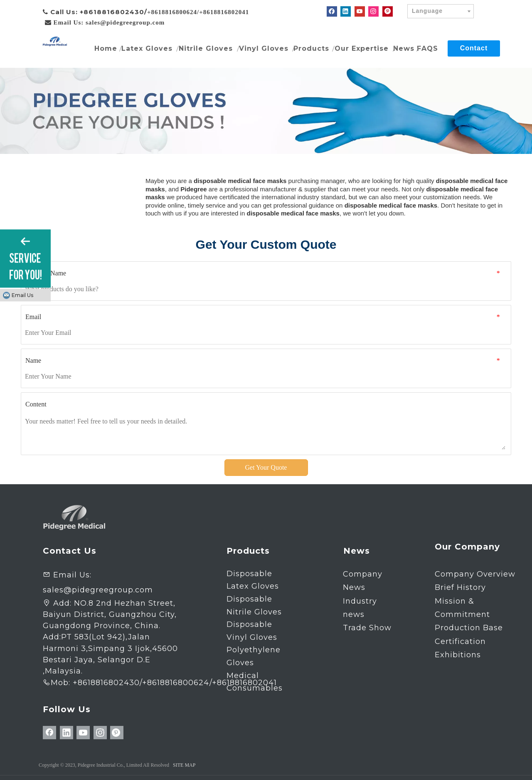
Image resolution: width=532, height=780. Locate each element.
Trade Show (367, 628)
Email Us (22, 295)
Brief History (460, 587)
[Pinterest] (388, 11)
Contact (474, 48)
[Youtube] (360, 11)
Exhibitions (458, 655)
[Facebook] (332, 11)
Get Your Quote (266, 467)
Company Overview (475, 574)
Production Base (469, 628)
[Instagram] (373, 11)
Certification (460, 641)
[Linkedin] (346, 11)
